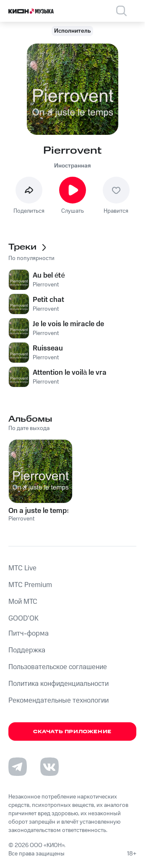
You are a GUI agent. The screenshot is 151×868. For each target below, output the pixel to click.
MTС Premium (30, 585)
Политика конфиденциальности (59, 684)
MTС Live (22, 568)
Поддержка (27, 650)
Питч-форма (29, 634)
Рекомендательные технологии (59, 701)
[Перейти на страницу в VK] (49, 767)
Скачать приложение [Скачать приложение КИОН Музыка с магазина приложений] (72, 732)
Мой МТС (23, 602)
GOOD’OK (23, 618)
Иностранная (72, 166)
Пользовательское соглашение (58, 667)
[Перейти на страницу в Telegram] (18, 767)
